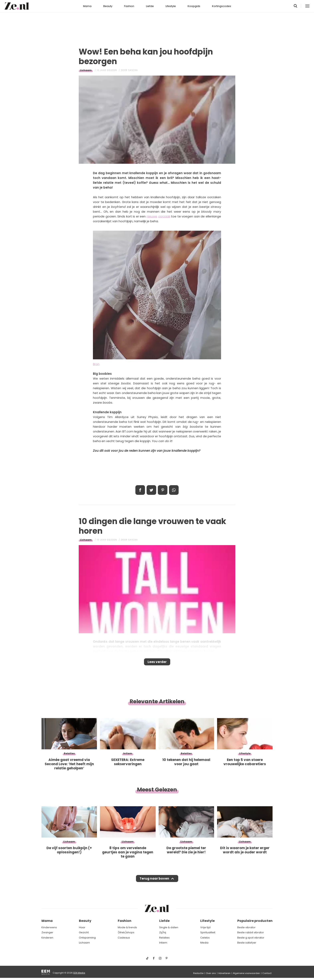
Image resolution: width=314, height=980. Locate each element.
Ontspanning (87, 938)
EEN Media (79, 973)
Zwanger (47, 933)
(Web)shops (126, 933)
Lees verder (157, 663)
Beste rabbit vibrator (251, 933)
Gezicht (84, 933)
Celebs (205, 938)
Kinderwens (49, 927)
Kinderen (47, 938)
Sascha (133, 70)
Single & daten (169, 927)
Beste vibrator (246, 927)
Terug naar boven (154, 882)
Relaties (164, 938)
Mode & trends (127, 927)
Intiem (163, 943)
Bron (96, 364)
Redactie (198, 973)
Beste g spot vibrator (251, 938)
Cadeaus (124, 938)
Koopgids (194, 6)
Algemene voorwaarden (246, 973)
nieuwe (152, 216)
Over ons (211, 973)
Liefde (150, 6)
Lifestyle (171, 6)
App (174, 490)
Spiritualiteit (208, 933)
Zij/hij (163, 933)
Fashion (129, 6)
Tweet (151, 490)
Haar (82, 927)
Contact (267, 973)
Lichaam (86, 70)
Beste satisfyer (247, 943)
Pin (163, 490)
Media (204, 943)
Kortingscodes (222, 6)
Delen (140, 490)
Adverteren (224, 973)
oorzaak (164, 216)
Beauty (108, 6)
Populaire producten (255, 921)
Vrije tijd (205, 927)
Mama (87, 6)
